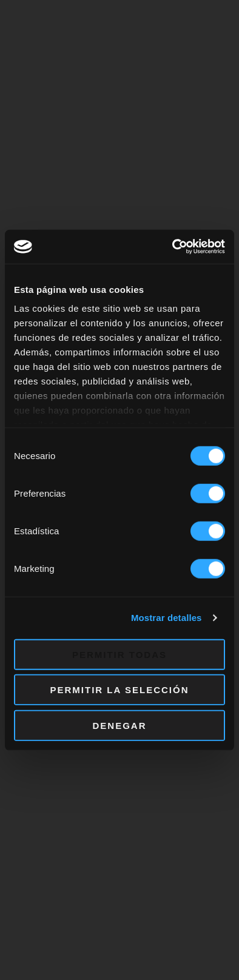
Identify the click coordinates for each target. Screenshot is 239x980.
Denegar (119, 725)
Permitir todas (119, 654)
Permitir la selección (120, 690)
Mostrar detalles (167, 618)
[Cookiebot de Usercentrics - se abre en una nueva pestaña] (173, 247)
